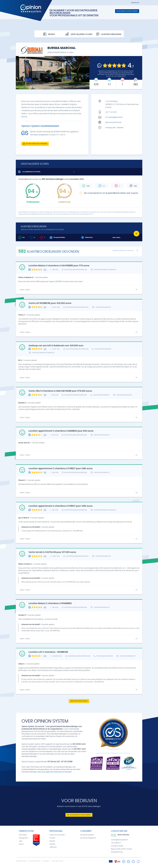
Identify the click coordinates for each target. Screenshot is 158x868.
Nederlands (135, 3)
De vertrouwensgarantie (88, 838)
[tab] (114, 835)
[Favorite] (136, 234)
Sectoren (52, 844)
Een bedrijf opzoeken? (87, 835)
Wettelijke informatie (21, 861)
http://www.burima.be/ (113, 122)
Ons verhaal (23, 835)
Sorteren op (123, 251)
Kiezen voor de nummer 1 (58, 835)
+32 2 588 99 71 (116, 843)
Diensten (52, 841)
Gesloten (120, 128)
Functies (52, 838)
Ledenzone (53, 847)
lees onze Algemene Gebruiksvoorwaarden (55, 772)
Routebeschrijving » (117, 852)
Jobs (20, 841)
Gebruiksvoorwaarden (35, 861)
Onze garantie (23, 838)
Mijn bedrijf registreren (127, 11)
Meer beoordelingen (79, 701)
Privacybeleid (46, 861)
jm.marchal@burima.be (114, 117)
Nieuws (21, 844)
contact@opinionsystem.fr (119, 840)
